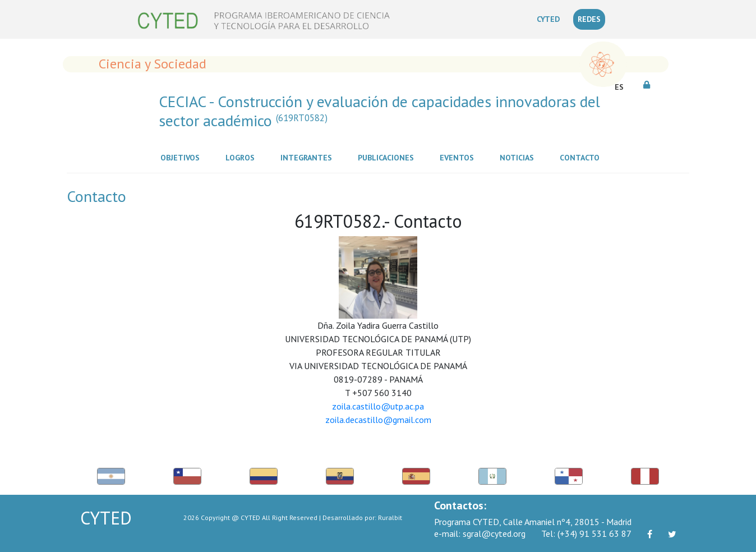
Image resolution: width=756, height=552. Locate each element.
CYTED (550, 19)
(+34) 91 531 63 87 (586, 533)
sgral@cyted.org (480, 533)
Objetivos (182, 157)
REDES (589, 19)
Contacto (582, 157)
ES (619, 87)
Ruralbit (390, 517)
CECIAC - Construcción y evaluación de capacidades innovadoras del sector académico (379, 111)
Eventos (459, 157)
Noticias (519, 157)
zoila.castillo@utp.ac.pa (378, 406)
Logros (242, 157)
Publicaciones (388, 157)
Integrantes (308, 157)
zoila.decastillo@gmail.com (378, 420)
